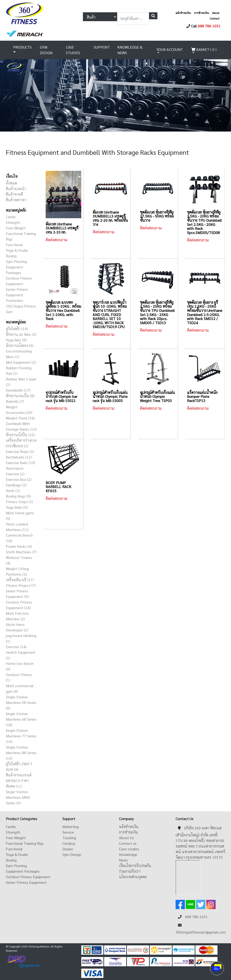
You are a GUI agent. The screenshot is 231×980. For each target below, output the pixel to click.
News (123, 860)
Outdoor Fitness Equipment (28, 877)
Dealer (68, 849)
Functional (14, 245)
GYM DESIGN (46, 50)
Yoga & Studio (17, 250)
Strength (13, 222)
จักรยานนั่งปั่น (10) (20, 435)
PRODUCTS (22, 49)
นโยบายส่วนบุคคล (133, 877)
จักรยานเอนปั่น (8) (20, 396)
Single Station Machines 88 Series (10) (21, 753)
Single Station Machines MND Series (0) (18, 797)
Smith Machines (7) (21, 552)
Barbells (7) (15, 401)
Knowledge (128, 854)
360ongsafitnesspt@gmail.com (201, 932)
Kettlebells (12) (19, 457)
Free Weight (16, 228)
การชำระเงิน (201, 13)
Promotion (14, 300)
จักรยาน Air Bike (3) (21, 334)
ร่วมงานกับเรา (130, 871)
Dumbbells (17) (18, 390)
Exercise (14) (16, 647)
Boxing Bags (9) (18, 496)
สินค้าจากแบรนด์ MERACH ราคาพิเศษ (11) (19, 780)
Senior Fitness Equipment (26, 882)
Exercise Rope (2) (20, 451)
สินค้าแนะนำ (16, 189)
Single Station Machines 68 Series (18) (21, 719)
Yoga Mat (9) (16, 340)
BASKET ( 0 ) (204, 49)
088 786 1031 (209, 26)
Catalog (69, 843)
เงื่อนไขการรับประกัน (135, 866)
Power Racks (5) (19, 546)
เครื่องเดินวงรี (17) (20, 580)
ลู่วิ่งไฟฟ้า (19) (17, 329)
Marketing (71, 827)
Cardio (11, 217)
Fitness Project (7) (21, 585)
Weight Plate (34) (20, 418)
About (216, 13)
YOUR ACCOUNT (170, 49)
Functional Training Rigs (25, 843)
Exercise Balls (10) (20, 463)
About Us (126, 838)
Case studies (129, 849)
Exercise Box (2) (19, 479)
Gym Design (72, 854)
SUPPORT (102, 47)
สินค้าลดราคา (16, 200)
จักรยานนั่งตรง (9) (20, 345)
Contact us (128, 843)
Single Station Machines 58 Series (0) (21, 702)
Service (68, 832)
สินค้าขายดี (14, 194)
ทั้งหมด (11, 183)
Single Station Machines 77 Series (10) (21, 736)
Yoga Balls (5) (17, 507)
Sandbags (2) (16, 485)
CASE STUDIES (73, 50)
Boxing (11, 256)
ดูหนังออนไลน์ (112, 973)
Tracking (69, 838)
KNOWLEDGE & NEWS (130, 50)
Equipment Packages (23, 871)
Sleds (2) (13, 490)
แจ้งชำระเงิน (183, 13)
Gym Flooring (16, 261)
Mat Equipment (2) (21, 362)
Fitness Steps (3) (19, 502)
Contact (214, 18)
